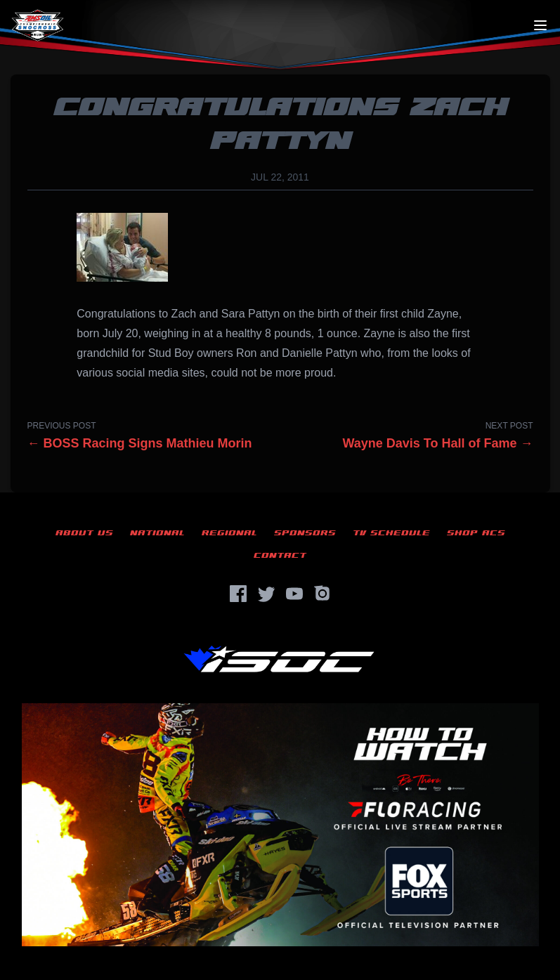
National (157, 533)
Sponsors (305, 533)
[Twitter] (266, 594)
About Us (84, 533)
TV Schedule (391, 533)
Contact (280, 555)
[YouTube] (294, 594)
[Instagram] (323, 594)
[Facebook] (238, 594)
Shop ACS (476, 533)
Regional (229, 533)
